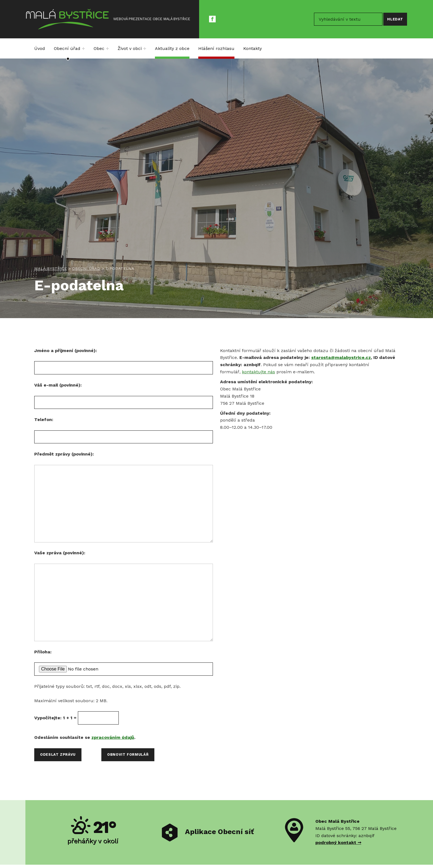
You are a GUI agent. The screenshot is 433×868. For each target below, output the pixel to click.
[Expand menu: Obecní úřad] (83, 49)
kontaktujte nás (258, 372)
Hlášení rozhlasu (216, 48)
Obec (99, 48)
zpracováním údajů (113, 737)
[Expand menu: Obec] (107, 49)
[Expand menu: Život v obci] (145, 49)
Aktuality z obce (172, 48)
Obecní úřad (67, 48)
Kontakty (253, 48)
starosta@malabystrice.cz (341, 357)
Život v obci (130, 48)
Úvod (40, 48)
